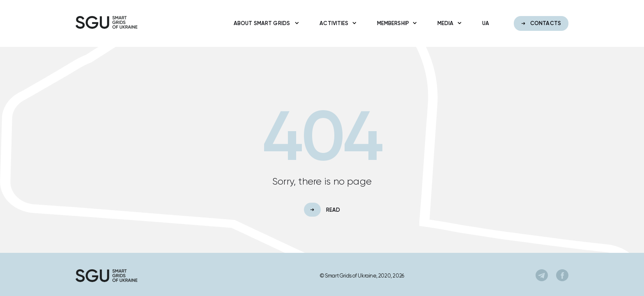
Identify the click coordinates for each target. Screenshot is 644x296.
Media (447, 23)
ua (486, 23)
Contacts (541, 23)
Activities (336, 23)
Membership (395, 23)
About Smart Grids (264, 23)
